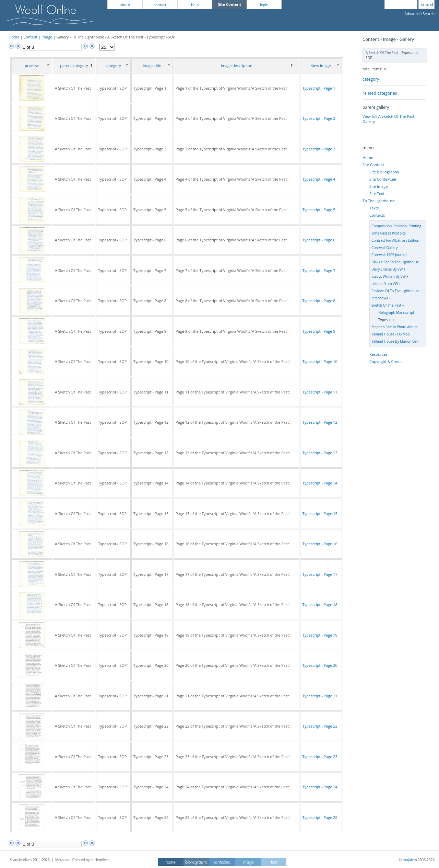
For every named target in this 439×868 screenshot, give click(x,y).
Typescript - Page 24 (320, 787)
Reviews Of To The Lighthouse (395, 291)
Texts (374, 208)
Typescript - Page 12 (320, 422)
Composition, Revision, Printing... (398, 226)
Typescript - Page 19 (320, 635)
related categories (380, 93)
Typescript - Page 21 (320, 696)
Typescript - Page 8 (319, 301)
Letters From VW (385, 284)
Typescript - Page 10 (320, 361)
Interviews (380, 298)
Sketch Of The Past (386, 305)
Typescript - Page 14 (320, 483)
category (371, 79)
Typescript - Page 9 (319, 331)
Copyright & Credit (385, 361)
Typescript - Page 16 (320, 544)
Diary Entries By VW (387, 269)
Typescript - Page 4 (319, 179)
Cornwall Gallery (384, 248)
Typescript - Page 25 (320, 817)
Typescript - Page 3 (319, 149)
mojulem (410, 860)
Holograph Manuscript (396, 312)
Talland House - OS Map (390, 334)
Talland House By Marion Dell (395, 341)
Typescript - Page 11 (320, 392)
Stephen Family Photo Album (395, 327)
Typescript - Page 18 (320, 604)
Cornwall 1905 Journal (389, 255)
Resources (378, 354)
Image (47, 37)
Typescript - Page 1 (319, 88)
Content (30, 37)
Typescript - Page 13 (320, 453)
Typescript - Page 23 (320, 757)
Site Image (378, 186)
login (264, 5)
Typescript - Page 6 (319, 240)
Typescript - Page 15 (320, 513)
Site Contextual (383, 179)
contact (160, 5)
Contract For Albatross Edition (395, 240)
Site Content (373, 165)
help (195, 5)
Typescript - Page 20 (320, 665)
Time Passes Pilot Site (389, 233)
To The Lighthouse (379, 201)
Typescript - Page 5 (319, 210)
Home (14, 37)
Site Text (377, 193)
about (125, 5)
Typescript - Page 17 (320, 574)
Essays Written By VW (389, 276)
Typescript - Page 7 (319, 270)
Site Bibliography (384, 172)
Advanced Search (419, 14)
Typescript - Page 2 (319, 118)
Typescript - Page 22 (320, 726)
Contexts (377, 215)
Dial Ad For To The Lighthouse (395, 262)
